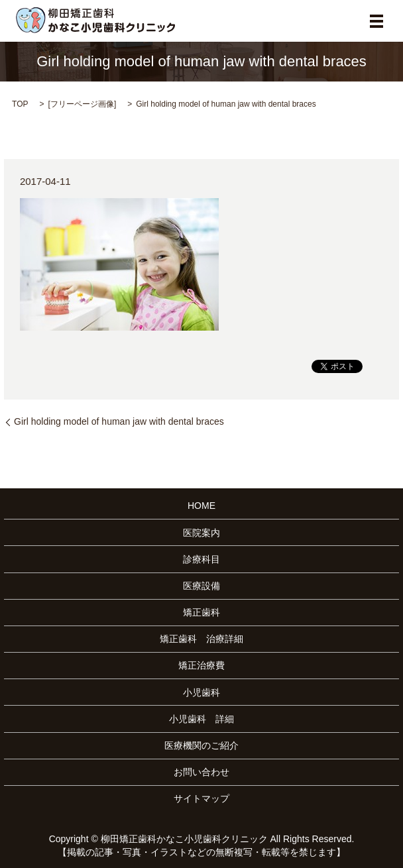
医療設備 (201, 586)
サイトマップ (201, 798)
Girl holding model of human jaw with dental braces (119, 421)
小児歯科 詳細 (201, 719)
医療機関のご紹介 (201, 745)
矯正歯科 (201, 612)
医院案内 (201, 533)
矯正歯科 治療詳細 (201, 639)
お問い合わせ (201, 772)
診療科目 (201, 559)
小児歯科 (201, 692)
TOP (20, 104)
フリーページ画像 (82, 104)
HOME (201, 506)
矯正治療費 (201, 665)
